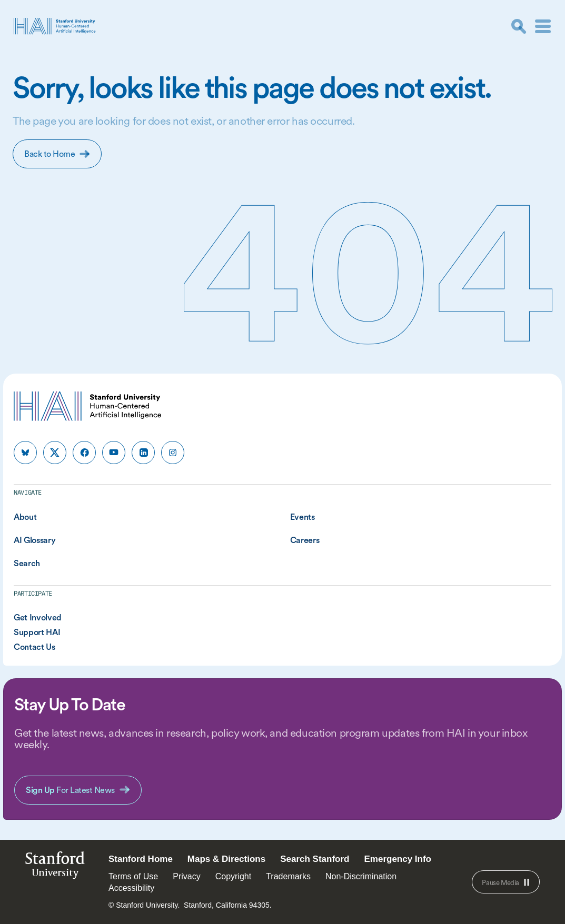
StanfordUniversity (55, 868)
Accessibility (131, 888)
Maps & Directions (226, 859)
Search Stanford (315, 859)
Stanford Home (141, 859)
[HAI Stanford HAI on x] (55, 453)
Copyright (233, 876)
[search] (519, 26)
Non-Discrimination (361, 876)
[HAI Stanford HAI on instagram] (173, 453)
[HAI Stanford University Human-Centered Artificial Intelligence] (55, 26)
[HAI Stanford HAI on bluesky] (25, 453)
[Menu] (543, 26)
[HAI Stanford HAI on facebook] (84, 453)
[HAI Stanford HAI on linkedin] (143, 453)
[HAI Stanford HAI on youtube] (114, 453)
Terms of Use (133, 876)
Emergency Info (398, 859)
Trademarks (288, 876)
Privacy (186, 876)
